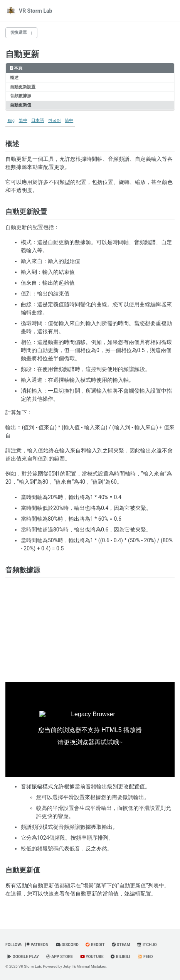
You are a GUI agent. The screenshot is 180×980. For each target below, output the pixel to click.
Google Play (23, 957)
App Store (60, 957)
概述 (14, 78)
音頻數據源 (21, 96)
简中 (69, 121)
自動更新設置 (23, 87)
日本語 (38, 121)
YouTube (92, 957)
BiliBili (120, 957)
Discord (67, 945)
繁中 (23, 121)
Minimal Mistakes (91, 966)
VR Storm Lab (35, 11)
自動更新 (22, 54)
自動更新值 (21, 105)
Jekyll (68, 966)
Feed (145, 957)
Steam (121, 945)
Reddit (95, 945)
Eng (11, 121)
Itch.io (147, 945)
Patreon (37, 945)
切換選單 (19, 33)
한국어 (55, 121)
